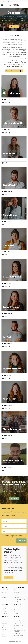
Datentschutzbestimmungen (18, 535)
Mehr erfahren (8, 100)
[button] (14, 100)
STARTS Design (18, 642)
